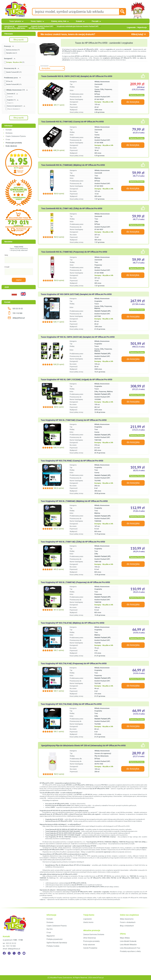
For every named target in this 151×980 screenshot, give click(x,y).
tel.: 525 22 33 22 (9, 943)
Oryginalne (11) (11, 100)
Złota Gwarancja (90, 938)
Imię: (6, 255)
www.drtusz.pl (9, 26)
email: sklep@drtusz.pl (11, 949)
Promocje (8, 46)
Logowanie (131, 27)
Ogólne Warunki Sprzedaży (57, 943)
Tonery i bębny (36, 21)
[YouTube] (24, 953)
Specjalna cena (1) (12, 53)
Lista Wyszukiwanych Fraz (130, 948)
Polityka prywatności (55, 939)
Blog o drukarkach (127, 926)
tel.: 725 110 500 (9, 946)
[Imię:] (19, 260)
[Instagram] (9, 953)
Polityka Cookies (53, 946)
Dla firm (50, 929)
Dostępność (8, 59)
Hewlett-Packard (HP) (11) (14, 84)
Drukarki (79, 21)
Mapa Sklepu (125, 938)
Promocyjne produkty (91, 941)
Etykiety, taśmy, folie (59, 21)
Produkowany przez (11, 78)
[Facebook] (4, 953)
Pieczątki (95, 21)
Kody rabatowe (89, 945)
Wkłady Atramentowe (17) (16, 90)
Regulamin (51, 936)
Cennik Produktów (90, 948)
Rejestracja (142, 27)
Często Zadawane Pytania (16, 136)
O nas (8, 140)
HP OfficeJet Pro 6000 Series (15, 28)
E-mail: (7, 267)
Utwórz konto (88, 922)
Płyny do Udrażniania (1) (14, 109)
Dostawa (9, 133)
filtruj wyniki (19, 40)
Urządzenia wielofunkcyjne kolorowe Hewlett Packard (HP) (78, 26)
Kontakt (9, 130)
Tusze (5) (10, 97)
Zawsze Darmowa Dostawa (94, 934)
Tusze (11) (11, 103)
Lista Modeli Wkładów (128, 945)
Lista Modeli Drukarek (128, 941)
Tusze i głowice (15, 21)
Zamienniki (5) (11, 94)
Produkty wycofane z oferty (130, 951)
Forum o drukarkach (128, 922)
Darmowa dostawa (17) (13, 50)
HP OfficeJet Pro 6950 (37, 28)
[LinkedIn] (19, 953)
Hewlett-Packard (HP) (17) (14, 72)
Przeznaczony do (10, 68)
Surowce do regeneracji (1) (15, 106)
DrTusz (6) (9, 81)
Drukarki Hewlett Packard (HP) (42, 26)
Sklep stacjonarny (127, 919)
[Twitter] (14, 953)
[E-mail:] (19, 272)
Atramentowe (23, 26)
